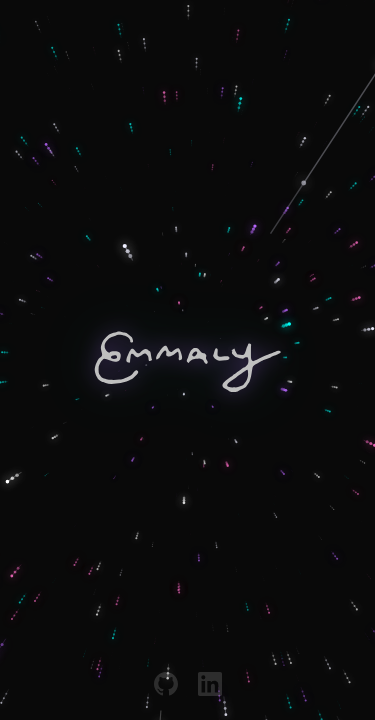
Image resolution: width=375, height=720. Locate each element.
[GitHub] (166, 684)
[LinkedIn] (210, 684)
